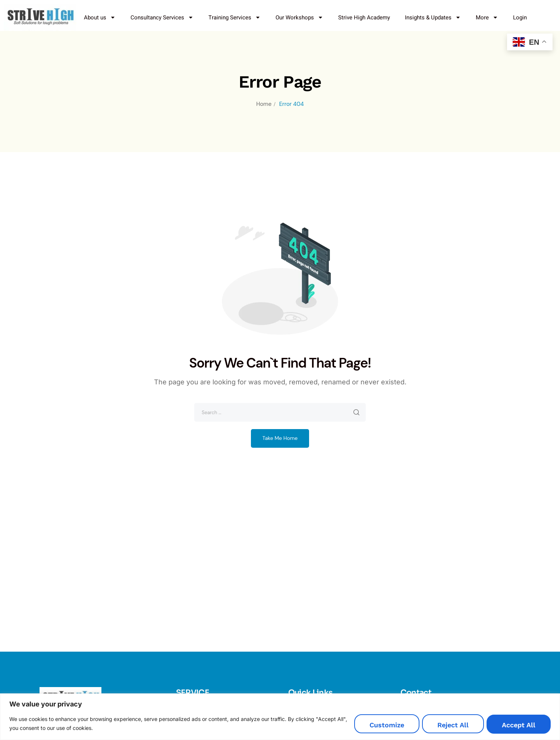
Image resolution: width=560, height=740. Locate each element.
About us (100, 17)
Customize (375, 726)
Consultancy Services (162, 17)
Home (264, 104)
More (487, 17)
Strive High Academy (364, 18)
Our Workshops (299, 17)
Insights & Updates (433, 17)
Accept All (516, 726)
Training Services (235, 17)
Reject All (446, 726)
